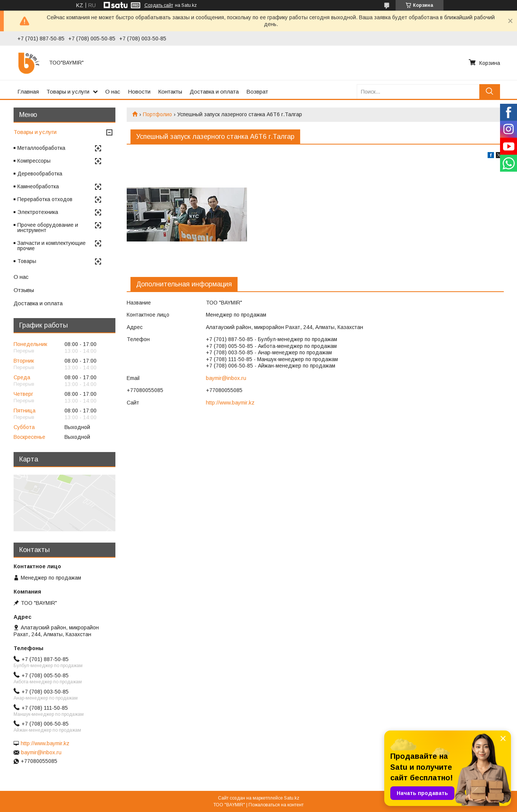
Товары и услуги (68, 92)
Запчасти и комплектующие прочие (51, 246)
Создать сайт (159, 5)
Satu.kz (292, 798)
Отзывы (24, 290)
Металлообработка (41, 148)
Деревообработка (40, 174)
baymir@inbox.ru (226, 378)
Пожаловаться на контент (276, 805)
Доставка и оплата (214, 92)
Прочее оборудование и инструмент (48, 228)
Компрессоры (34, 161)
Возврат (257, 92)
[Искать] (490, 92)
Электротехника (38, 212)
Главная (28, 92)
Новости (139, 92)
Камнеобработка (38, 186)
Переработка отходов (45, 199)
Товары (27, 261)
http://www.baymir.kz (230, 403)
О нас (113, 92)
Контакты (170, 92)
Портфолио (157, 114)
